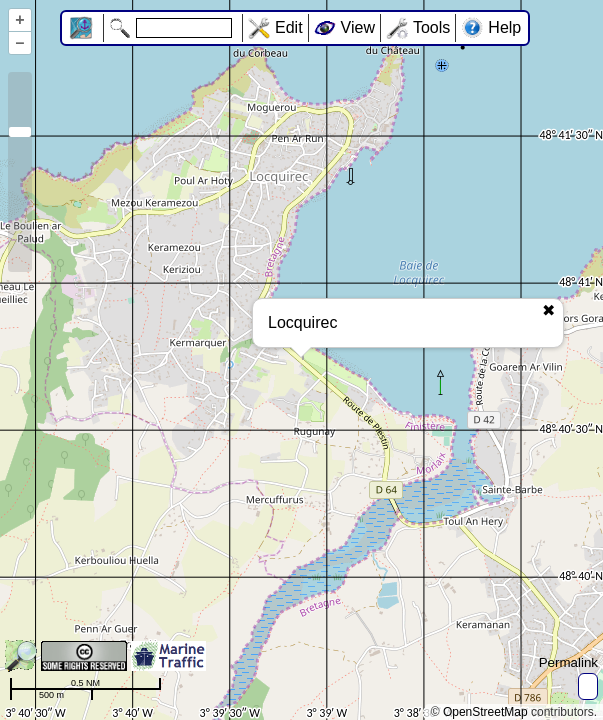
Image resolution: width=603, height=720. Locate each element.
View (358, 27)
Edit (289, 27)
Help (504, 27)
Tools (431, 27)
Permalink (568, 662)
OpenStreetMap (485, 712)
